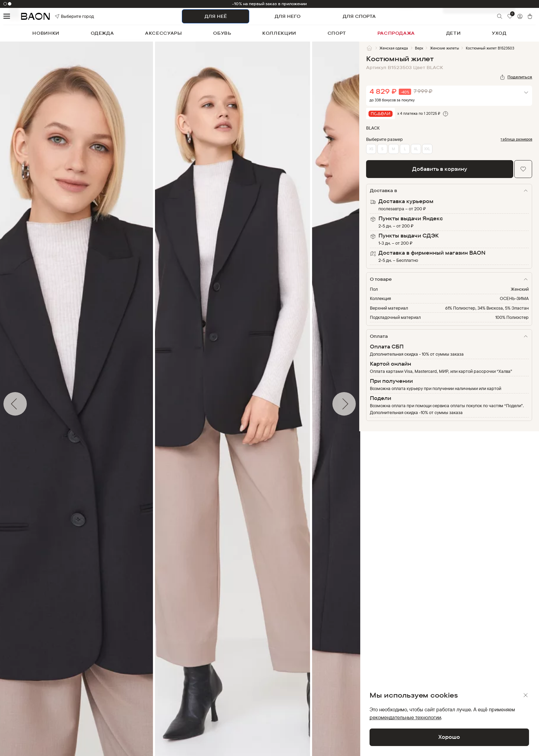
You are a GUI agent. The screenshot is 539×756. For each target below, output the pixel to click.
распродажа (396, 33)
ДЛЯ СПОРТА (359, 16)
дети (454, 33)
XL (416, 149)
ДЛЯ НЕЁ (216, 16)
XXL (427, 149)
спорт (337, 33)
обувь (222, 33)
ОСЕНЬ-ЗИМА (514, 298)
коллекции (279, 33)
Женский (520, 289)
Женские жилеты (444, 48)
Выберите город (65, 16)
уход (499, 33)
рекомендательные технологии (405, 717)
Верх (419, 48)
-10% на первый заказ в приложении (269, 4)
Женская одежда (394, 48)
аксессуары (164, 33)
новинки (46, 33)
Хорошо (449, 737)
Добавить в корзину (440, 169)
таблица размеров (516, 139)
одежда (102, 33)
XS (371, 149)
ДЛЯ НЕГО (288, 16)
